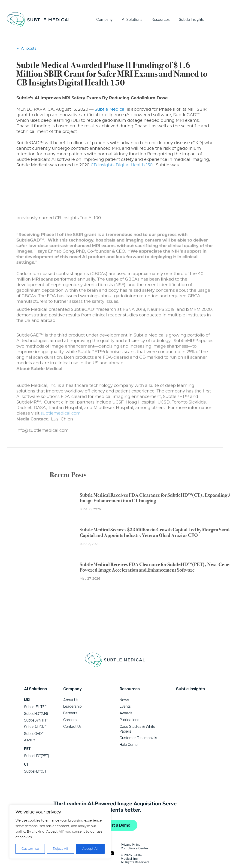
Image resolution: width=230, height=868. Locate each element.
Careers (70, 708)
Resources (160, 20)
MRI (27, 688)
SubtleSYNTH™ (36, 709)
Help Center (129, 733)
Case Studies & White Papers (137, 717)
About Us (71, 688)
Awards (126, 701)
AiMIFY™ (31, 728)
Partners (70, 701)
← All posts (26, 49)
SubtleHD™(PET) (36, 744)
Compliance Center (135, 837)
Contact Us (72, 715)
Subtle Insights (192, 20)
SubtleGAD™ (34, 722)
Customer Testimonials (138, 726)
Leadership (72, 695)
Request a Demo (115, 814)
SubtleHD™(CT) (36, 760)
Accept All (90, 849)
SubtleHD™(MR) (36, 702)
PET (27, 737)
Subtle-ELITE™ (35, 695)
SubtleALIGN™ (35, 715)
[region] (60, 832)
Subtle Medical (110, 110)
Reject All (61, 849)
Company (104, 20)
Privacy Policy (130, 833)
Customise (30, 849)
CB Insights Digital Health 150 (122, 165)
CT (26, 753)
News (124, 688)
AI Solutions (132, 20)
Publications (129, 708)
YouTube (218, 20)
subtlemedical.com (61, 413)
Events (125, 695)
